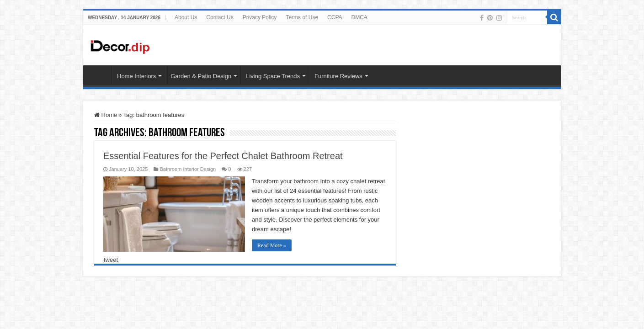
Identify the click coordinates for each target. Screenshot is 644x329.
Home (106, 115)
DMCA (359, 17)
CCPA (335, 17)
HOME (100, 75)
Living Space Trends (273, 76)
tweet (111, 260)
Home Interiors (136, 76)
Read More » (272, 245)
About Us (186, 17)
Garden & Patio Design (201, 76)
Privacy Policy (260, 17)
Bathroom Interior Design (188, 169)
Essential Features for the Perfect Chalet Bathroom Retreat (223, 156)
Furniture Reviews (338, 76)
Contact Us (220, 17)
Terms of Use (302, 17)
